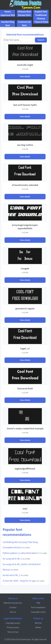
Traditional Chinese (41, 17)
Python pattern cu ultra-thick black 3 (25, 553)
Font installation (38, 607)
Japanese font (8, 15)
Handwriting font (8, 23)
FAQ (38, 603)
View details (25, 76)
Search (41, 40)
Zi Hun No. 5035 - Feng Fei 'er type (24, 581)
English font (41, 11)
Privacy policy (13, 627)
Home (8, 11)
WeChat (38, 623)
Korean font (24, 15)
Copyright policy (13, 623)
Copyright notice (38, 612)
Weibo (38, 627)
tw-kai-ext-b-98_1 (15, 575)
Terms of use (13, 632)
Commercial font (24, 23)
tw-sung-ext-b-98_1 (16, 559)
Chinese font (24, 11)
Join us (13, 612)
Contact (13, 607)
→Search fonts (41, 22)
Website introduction (13, 603)
